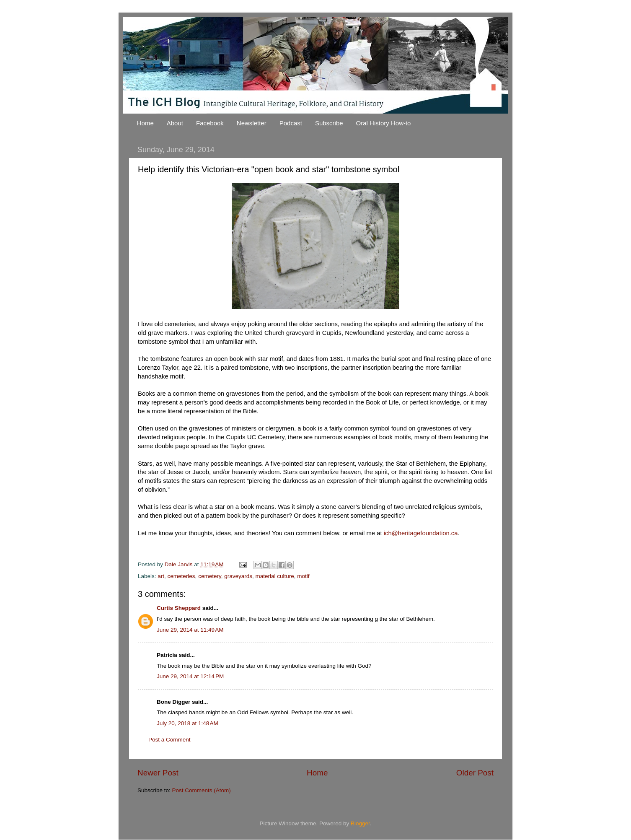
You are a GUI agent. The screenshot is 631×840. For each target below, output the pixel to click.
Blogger (360, 823)
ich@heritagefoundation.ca (421, 533)
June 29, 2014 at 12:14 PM (190, 676)
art (161, 576)
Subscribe (329, 123)
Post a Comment (169, 740)
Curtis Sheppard (179, 608)
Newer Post (158, 773)
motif (303, 576)
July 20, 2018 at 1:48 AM (187, 723)
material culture (274, 576)
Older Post (475, 773)
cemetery (210, 576)
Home (145, 123)
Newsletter (252, 123)
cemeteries (181, 576)
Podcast (291, 123)
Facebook (210, 123)
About (175, 123)
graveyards (238, 576)
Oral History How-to (384, 123)
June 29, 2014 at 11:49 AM (190, 630)
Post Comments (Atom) (202, 790)
